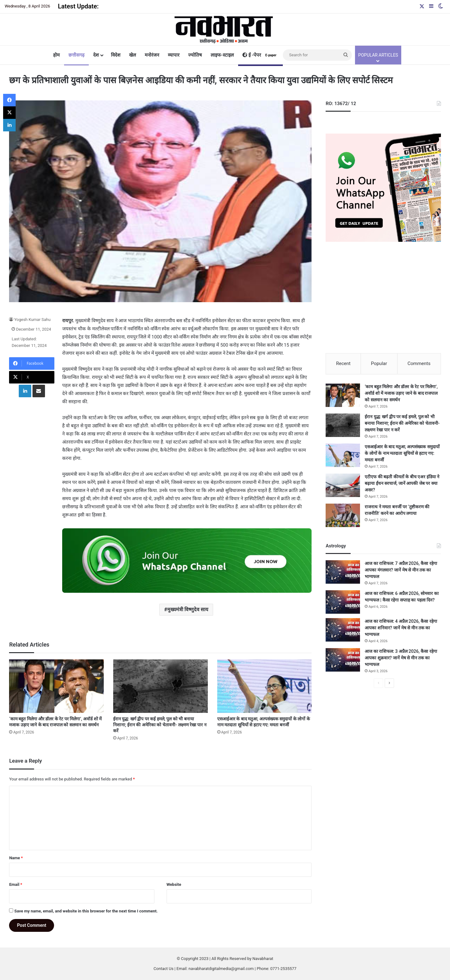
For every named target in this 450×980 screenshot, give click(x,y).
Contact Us (163, 969)
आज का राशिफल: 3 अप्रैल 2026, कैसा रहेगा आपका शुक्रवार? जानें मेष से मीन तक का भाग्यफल (401, 658)
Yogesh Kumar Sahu (32, 320)
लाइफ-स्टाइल (222, 55)
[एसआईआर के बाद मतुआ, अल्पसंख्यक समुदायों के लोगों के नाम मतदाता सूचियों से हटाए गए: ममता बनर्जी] (265, 686)
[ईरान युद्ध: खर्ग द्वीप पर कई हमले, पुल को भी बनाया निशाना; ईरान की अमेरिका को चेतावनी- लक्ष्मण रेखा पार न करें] (160, 686)
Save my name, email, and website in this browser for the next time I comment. (86, 911)
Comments (419, 363)
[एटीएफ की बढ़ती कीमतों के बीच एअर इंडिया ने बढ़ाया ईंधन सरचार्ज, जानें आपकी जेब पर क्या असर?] (343, 486)
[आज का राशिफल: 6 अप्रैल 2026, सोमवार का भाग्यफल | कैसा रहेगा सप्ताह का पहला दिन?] (343, 602)
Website (174, 884)
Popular (379, 363)
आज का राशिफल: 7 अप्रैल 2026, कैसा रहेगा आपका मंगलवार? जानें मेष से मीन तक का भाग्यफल (401, 570)
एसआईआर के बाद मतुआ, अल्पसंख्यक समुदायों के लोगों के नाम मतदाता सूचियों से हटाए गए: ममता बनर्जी (402, 454)
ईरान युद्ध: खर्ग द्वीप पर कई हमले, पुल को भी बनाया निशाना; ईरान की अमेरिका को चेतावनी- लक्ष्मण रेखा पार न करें (160, 725)
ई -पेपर (260, 55)
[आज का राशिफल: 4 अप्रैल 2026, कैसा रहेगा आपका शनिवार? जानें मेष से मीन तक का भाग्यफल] (343, 630)
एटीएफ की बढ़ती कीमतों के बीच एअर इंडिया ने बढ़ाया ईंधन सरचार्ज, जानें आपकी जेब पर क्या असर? (402, 484)
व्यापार (174, 55)
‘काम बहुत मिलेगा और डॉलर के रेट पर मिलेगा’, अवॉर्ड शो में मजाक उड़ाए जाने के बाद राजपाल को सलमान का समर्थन (401, 394)
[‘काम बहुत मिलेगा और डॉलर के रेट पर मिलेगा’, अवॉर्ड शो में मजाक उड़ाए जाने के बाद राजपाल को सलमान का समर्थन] (56, 686)
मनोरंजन (152, 55)
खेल (132, 55)
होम (56, 55)
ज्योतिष (195, 55)
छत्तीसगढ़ (76, 55)
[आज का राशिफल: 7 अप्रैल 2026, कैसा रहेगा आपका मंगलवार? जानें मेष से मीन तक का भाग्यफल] (343, 572)
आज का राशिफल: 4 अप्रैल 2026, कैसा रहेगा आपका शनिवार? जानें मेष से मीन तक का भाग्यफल (401, 628)
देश (96, 55)
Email (16, 884)
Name (16, 858)
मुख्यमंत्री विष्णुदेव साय (188, 609)
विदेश (116, 55)
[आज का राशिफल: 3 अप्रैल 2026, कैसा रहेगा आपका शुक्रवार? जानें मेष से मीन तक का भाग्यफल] (343, 660)
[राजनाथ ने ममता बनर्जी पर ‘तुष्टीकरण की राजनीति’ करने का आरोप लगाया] (343, 516)
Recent (343, 363)
